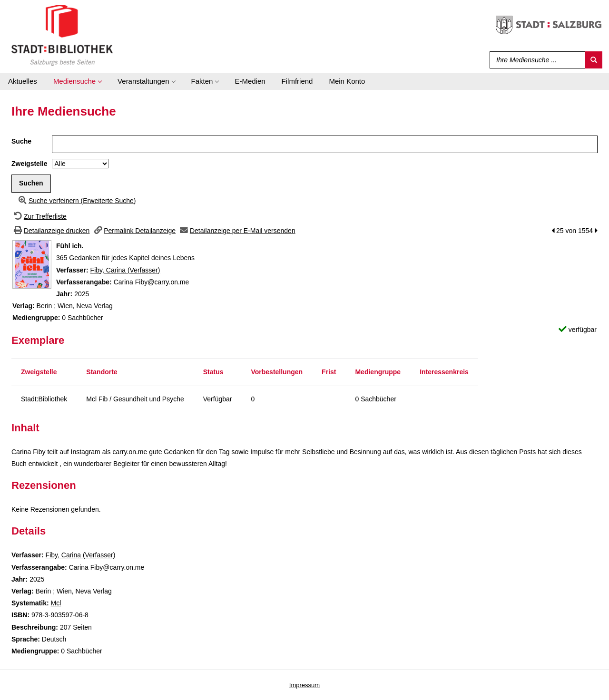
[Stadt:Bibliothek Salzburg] (62, 35)
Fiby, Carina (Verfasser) (125, 270)
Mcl (56, 603)
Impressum (304, 685)
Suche (21, 141)
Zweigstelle (29, 164)
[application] (77, 81)
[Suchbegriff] (535, 60)
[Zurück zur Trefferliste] (39, 216)
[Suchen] (594, 60)
